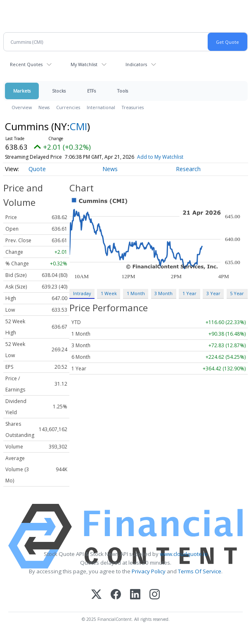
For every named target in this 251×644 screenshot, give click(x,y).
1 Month (136, 293)
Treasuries (133, 107)
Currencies (68, 107)
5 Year (237, 293)
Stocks (59, 91)
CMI (78, 126)
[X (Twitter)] (96, 595)
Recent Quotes (26, 64)
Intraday (82, 293)
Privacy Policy (149, 571)
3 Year (213, 293)
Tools (123, 91)
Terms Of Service (200, 571)
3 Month (163, 293)
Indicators (136, 64)
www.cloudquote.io (184, 554)
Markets (22, 91)
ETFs (91, 91)
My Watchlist (84, 64)
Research (188, 169)
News (44, 107)
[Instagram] (155, 595)
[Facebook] (116, 595)
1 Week (109, 293)
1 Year (189, 293)
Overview (22, 107)
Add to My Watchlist (160, 157)
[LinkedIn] (135, 595)
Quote (37, 169)
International (101, 107)
